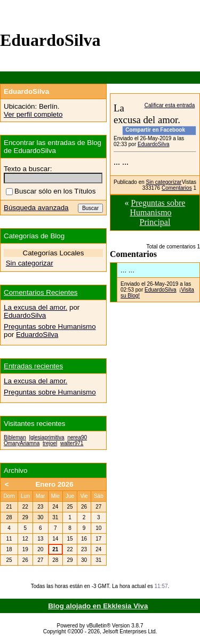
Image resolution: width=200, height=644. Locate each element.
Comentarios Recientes (41, 292)
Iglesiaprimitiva (46, 437)
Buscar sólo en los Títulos (51, 191)
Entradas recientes (33, 366)
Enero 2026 (54, 484)
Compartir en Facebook (155, 130)
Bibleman (15, 437)
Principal (155, 222)
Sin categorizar (164, 182)
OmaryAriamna (22, 443)
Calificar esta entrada (170, 105)
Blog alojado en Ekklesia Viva (98, 606)
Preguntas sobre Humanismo (157, 208)
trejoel (50, 443)
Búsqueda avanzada (36, 208)
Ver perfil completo (33, 114)
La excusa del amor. (35, 307)
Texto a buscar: (28, 169)
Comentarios (177, 188)
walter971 (72, 443)
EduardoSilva (153, 144)
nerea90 (77, 437)
